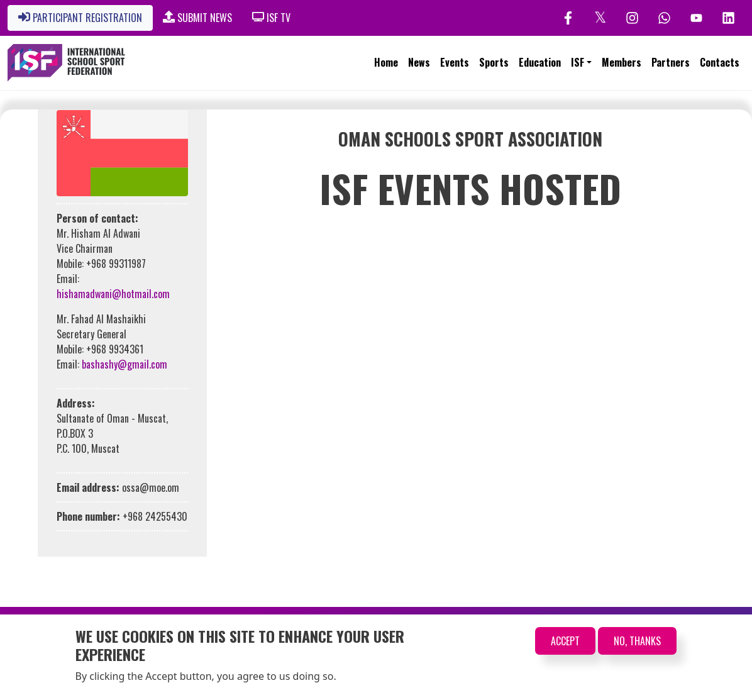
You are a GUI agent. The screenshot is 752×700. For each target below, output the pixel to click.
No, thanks (637, 643)
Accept (565, 643)
